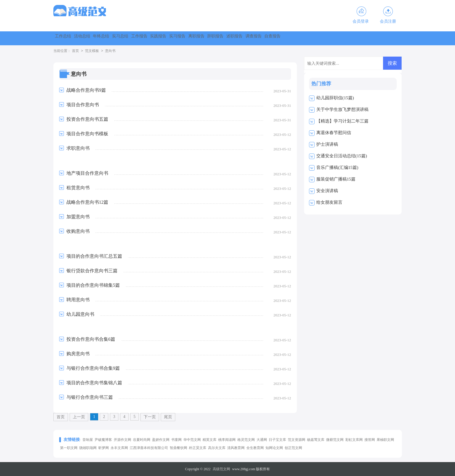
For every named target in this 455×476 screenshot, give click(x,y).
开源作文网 (122, 440)
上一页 (79, 417)
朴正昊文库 (198, 448)
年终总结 (132, 38)
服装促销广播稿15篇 (336, 179)
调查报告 (382, 38)
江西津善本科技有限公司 (149, 448)
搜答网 (370, 440)
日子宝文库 (277, 440)
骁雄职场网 (88, 448)
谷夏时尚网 (142, 440)
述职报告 (351, 38)
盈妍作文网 (161, 440)
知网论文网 (274, 448)
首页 (75, 51)
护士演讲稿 (327, 144)
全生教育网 (255, 448)
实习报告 (257, 38)
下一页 (150, 417)
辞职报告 (320, 38)
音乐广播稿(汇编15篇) (337, 167)
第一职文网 (69, 448)
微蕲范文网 (335, 440)
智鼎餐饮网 (178, 448)
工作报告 (194, 38)
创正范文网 (293, 448)
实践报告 (226, 38)
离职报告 (288, 38)
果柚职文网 (385, 440)
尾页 (168, 417)
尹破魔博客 (103, 440)
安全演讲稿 (327, 191)
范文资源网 (297, 440)
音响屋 (88, 440)
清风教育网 (236, 448)
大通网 (262, 440)
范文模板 (92, 51)
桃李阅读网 (227, 440)
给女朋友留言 (329, 202)
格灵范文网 (246, 440)
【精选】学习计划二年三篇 (342, 121)
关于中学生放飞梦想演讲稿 (342, 109)
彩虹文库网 (354, 440)
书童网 (176, 440)
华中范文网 (192, 440)
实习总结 (163, 38)
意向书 (110, 51)
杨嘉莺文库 (316, 440)
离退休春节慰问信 (334, 133)
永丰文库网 (119, 448)
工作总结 (69, 38)
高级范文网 (221, 469)
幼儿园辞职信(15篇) (335, 98)
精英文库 (210, 440)
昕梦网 (104, 448)
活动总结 (100, 38)
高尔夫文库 (217, 448)
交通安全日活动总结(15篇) (342, 156)
